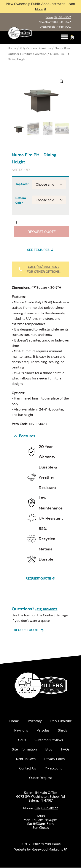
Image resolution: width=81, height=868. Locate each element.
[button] (64, 37)
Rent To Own (26, 759)
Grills (22, 740)
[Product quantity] (18, 223)
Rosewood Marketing (47, 850)
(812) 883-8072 (46, 609)
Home (12, 48)
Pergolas (43, 731)
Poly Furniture (61, 721)
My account (53, 769)
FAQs (65, 750)
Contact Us (51, 615)
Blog (49, 750)
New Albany (55, 22)
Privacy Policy (55, 759)
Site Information (24, 750)
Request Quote (42, 232)
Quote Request (41, 778)
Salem (58, 17)
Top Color (22, 184)
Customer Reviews (49, 740)
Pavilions (21, 731)
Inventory (35, 721)
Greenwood (56, 27)
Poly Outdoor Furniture (35, 48)
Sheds (62, 731)
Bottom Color (21, 201)
